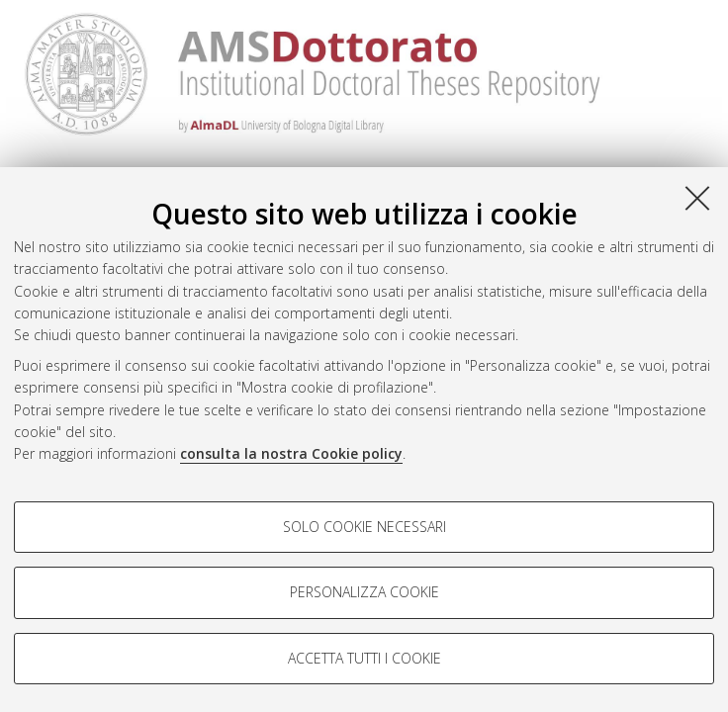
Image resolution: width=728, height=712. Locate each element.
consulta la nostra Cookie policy (291, 453)
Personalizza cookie (364, 592)
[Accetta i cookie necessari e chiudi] (697, 198)
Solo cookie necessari (364, 527)
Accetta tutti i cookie (364, 658)
